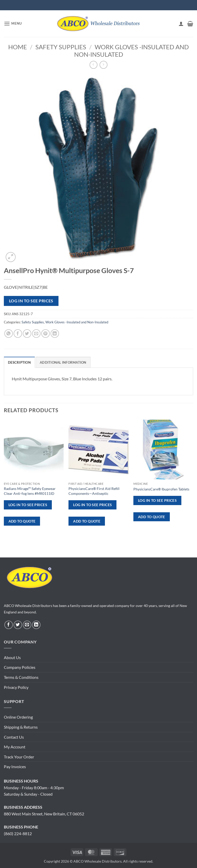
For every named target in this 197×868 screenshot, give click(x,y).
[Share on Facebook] (18, 334)
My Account (15, 747)
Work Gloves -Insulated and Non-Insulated (132, 51)
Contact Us (14, 737)
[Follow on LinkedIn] (36, 625)
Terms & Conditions (21, 677)
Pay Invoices (15, 766)
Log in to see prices (31, 301)
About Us (12, 657)
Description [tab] (19, 362)
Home (18, 47)
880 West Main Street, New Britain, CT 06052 (44, 814)
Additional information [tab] (63, 362)
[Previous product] (104, 65)
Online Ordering (18, 717)
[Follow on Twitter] (18, 625)
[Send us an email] (27, 625)
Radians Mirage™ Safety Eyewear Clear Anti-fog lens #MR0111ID (30, 491)
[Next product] (93, 65)
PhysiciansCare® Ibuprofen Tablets (161, 489)
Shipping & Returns (21, 727)
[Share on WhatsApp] (9, 334)
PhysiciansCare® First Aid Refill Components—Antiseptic (94, 491)
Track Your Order (19, 757)
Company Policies (20, 667)
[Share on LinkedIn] (55, 334)
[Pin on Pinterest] (46, 334)
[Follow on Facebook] (9, 625)
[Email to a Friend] (36, 334)
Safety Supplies (61, 47)
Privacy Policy (16, 687)
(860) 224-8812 (18, 833)
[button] (13, 23)
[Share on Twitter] (27, 334)
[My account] (181, 24)
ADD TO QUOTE (22, 521)
